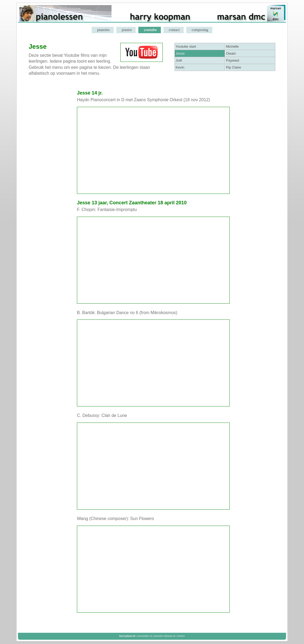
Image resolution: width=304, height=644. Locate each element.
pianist (127, 30)
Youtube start (186, 46)
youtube (150, 30)
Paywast (233, 60)
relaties (181, 636)
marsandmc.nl (144, 636)
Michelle (232, 46)
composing (200, 30)
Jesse (180, 53)
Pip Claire (233, 67)
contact (174, 30)
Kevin (180, 67)
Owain (231, 53)
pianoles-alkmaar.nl (165, 636)
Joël (179, 60)
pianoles (103, 30)
